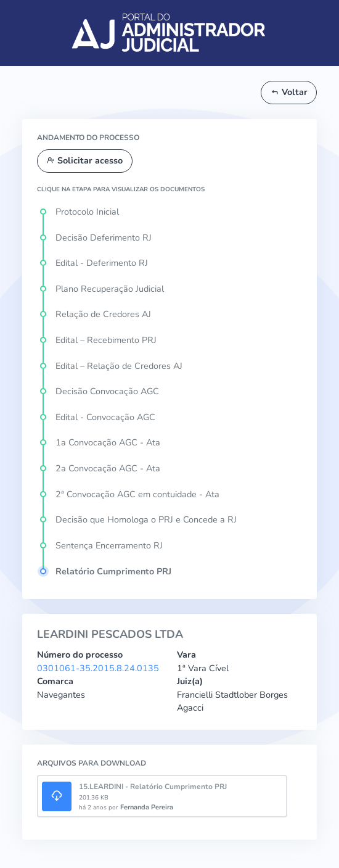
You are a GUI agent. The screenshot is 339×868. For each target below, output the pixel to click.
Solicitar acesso (84, 160)
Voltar (289, 92)
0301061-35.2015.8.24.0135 (98, 668)
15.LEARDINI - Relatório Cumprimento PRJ (153, 787)
